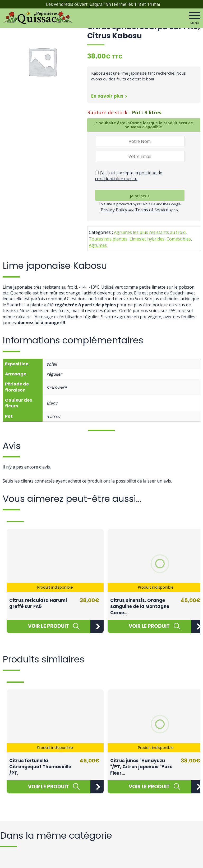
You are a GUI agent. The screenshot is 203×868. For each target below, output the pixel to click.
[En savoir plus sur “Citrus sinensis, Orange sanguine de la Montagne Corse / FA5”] (149, 626)
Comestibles (179, 239)
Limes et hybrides (147, 239)
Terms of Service (152, 210)
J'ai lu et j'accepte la (129, 176)
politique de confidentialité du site (129, 176)
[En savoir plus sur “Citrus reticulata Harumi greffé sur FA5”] (49, 626)
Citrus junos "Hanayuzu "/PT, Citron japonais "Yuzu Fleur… (141, 767)
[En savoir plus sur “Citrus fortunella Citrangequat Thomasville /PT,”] (49, 787)
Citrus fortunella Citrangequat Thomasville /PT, (40, 767)
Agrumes (98, 245)
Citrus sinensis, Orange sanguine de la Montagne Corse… (140, 606)
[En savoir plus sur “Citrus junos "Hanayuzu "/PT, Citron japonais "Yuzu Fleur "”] (149, 787)
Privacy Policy (114, 210)
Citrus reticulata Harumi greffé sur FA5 (38, 603)
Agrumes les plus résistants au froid (150, 232)
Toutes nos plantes (108, 239)
